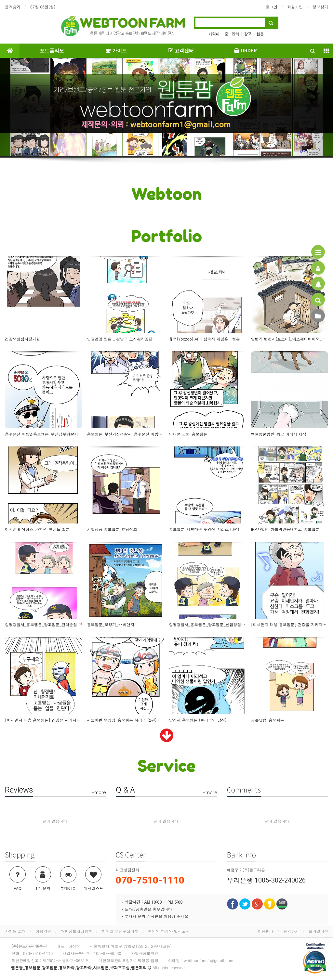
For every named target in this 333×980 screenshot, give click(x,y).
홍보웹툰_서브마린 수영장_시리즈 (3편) (204, 529)
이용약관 (43, 931)
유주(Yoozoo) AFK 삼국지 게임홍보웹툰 (205, 339)
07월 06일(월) (43, 7)
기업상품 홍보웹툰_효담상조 (112, 529)
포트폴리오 (52, 51)
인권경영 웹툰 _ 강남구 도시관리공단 (120, 339)
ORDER (245, 51)
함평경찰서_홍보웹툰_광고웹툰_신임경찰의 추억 (208, 624)
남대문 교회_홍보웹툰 (188, 434)
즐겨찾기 (13, 7)
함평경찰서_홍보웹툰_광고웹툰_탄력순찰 (43, 624)
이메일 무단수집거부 (120, 931)
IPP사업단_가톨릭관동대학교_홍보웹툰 (285, 529)
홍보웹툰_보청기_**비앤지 (111, 624)
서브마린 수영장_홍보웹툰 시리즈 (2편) (122, 720)
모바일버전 (318, 931)
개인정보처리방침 (76, 931)
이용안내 (266, 931)
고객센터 (181, 51)
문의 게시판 (148, 916)
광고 (248, 34)
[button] (25, 108)
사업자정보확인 (144, 953)
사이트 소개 (15, 931)
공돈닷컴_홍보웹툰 (268, 720)
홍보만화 (232, 34)
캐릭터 (214, 34)
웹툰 (260, 34)
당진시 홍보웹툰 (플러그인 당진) (198, 720)
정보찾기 (320, 7)
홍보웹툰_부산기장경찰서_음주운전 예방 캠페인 (125, 434)
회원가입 (295, 7)
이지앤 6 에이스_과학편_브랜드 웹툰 (37, 529)
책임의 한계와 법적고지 (169, 931)
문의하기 (291, 931)
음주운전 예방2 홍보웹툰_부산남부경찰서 (41, 434)
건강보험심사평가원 (22, 339)
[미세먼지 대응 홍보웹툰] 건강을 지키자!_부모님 (290, 624)
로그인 (272, 7)
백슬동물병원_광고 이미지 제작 (279, 434)
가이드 (116, 51)
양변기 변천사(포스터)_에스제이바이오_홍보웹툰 (290, 339)
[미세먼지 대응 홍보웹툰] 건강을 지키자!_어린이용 (43, 720)
